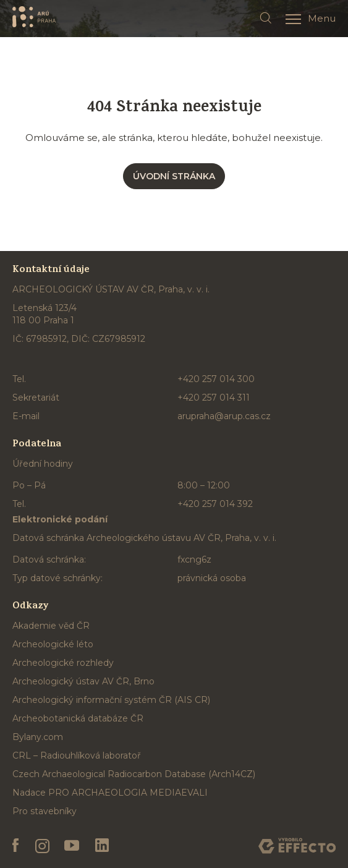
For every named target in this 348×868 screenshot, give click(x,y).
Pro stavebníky (45, 811)
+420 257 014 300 (216, 379)
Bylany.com (38, 737)
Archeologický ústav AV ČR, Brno (83, 681)
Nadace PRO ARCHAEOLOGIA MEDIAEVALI (110, 793)
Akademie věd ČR (51, 626)
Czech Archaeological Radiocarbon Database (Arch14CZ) (134, 774)
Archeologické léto (53, 644)
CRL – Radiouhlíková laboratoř (77, 755)
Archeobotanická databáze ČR (78, 718)
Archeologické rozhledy (63, 663)
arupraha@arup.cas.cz (224, 416)
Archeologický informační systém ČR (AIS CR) (111, 700)
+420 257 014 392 (215, 504)
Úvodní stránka (174, 176)
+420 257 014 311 (214, 398)
